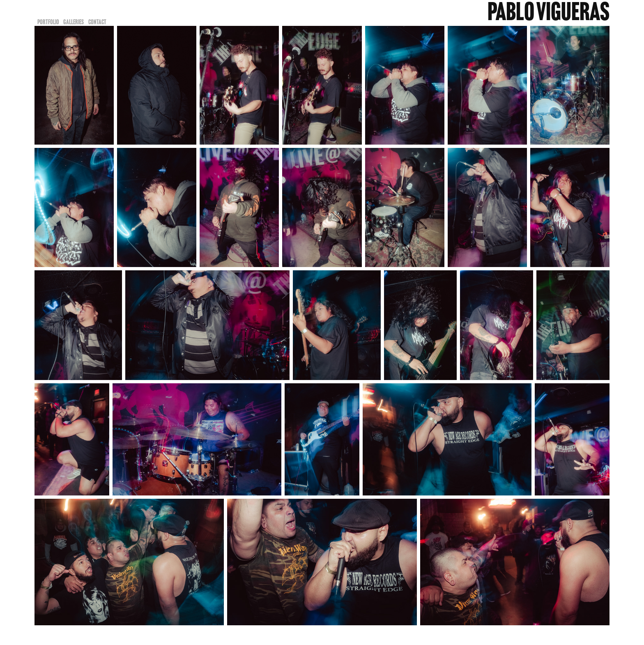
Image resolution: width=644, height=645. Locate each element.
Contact (97, 22)
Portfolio (48, 22)
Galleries (74, 22)
